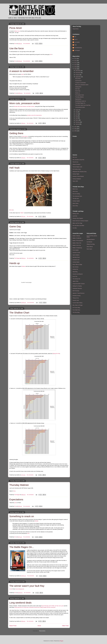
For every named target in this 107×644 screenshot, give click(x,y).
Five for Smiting (76, 194)
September (78, 77)
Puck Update (76, 250)
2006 (76, 129)
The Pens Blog (76, 312)
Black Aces (17, 31)
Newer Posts (13, 626)
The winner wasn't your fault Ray (27, 586)
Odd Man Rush (76, 257)
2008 (76, 69)
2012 (76, 61)
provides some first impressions (34, 115)
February (78, 122)
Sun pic (11, 210)
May (77, 116)
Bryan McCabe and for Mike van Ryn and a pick (52, 606)
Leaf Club (75, 216)
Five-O (76, 39)
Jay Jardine (77, 42)
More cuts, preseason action (25, 103)
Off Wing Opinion (91, 239)
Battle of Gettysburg (77, 248)
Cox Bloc (75, 228)
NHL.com (75, 157)
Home (39, 626)
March (77, 120)
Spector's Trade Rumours (79, 293)
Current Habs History (77, 303)
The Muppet (77, 50)
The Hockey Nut (76, 279)
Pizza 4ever (16, 28)
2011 (76, 63)
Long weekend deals (20, 603)
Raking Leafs (76, 214)
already (36, 521)
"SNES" (22, 213)
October (78, 75)
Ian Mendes (89, 242)
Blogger (61, 641)
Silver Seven (76, 203)
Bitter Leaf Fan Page (77, 223)
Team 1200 (75, 181)
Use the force (17, 48)
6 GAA (11, 589)
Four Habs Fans (76, 310)
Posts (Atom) (42, 631)
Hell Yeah (14, 168)
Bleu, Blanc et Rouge (78, 305)
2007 (76, 127)
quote (23, 74)
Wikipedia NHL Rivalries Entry (80, 172)
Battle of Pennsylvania (78, 241)
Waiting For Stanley (77, 286)
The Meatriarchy (78, 48)
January (78, 124)
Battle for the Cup (77, 245)
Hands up (15, 263)
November (78, 73)
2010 (76, 65)
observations (25, 136)
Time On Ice (75, 162)
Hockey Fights (76, 174)
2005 (76, 131)
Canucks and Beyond (78, 274)
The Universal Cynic (77, 196)
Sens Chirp (75, 206)
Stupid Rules (76, 29)
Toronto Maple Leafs (77, 167)
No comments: (27, 44)
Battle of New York (77, 243)
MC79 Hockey (76, 291)
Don (75, 37)
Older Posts (65, 626)
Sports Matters (76, 255)
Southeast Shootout (77, 288)
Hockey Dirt (75, 269)
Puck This (75, 276)
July (77, 112)
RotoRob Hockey (77, 296)
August (77, 110)
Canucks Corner (76, 253)
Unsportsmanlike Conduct (79, 284)
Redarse (24, 266)
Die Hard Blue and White (78, 226)
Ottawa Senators (77, 164)
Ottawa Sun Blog (91, 244)
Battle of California (77, 238)
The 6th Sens (76, 199)
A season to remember (22, 71)
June (77, 114)
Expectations (16, 499)
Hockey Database (77, 179)
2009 (76, 67)
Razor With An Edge (77, 264)
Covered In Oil (76, 260)
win (51, 54)
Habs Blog (75, 272)
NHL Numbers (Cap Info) (78, 160)
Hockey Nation (76, 262)
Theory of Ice (76, 298)
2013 (76, 59)
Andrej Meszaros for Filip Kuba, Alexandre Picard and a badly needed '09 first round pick (35, 607)
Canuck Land (76, 300)
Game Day (15, 226)
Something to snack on (22, 516)
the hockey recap (77, 169)
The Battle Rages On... (22, 547)
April (77, 118)
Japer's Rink (75, 281)
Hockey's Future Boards (78, 176)
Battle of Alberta (76, 236)
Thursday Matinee (19, 485)
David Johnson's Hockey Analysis (80, 221)
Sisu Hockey (75, 267)
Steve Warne (90, 247)
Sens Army (75, 191)
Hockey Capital (76, 201)
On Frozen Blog (76, 308)
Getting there (16, 133)
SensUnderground (20, 589)
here (14, 491)
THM (75, 45)
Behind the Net (56, 353)
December (78, 71)
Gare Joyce (89, 249)
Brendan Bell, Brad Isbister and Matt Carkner (24, 106)
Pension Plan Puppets (78, 218)
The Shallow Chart (19, 313)
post (15, 503)
